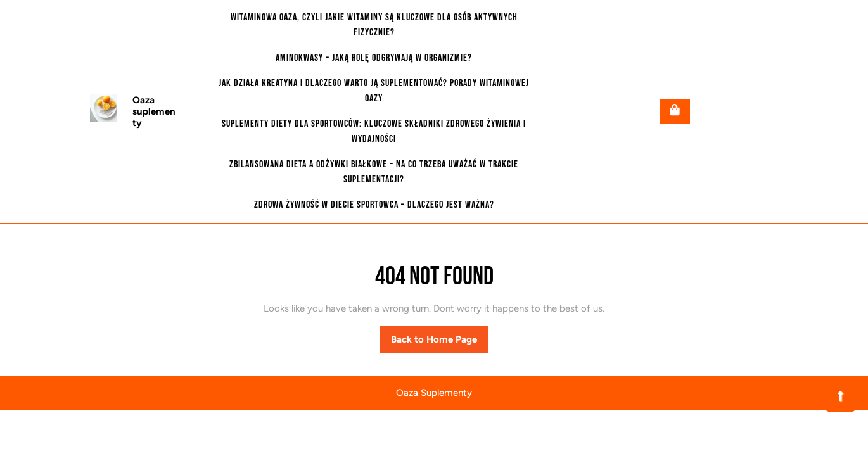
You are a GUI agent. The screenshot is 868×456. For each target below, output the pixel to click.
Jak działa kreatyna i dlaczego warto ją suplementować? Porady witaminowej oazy (374, 91)
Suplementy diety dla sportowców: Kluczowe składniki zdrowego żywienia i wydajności (374, 131)
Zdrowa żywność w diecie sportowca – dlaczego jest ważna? (374, 205)
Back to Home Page (440, 343)
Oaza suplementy (154, 111)
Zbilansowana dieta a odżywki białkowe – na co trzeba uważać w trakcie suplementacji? (374, 172)
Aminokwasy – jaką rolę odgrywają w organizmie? (374, 58)
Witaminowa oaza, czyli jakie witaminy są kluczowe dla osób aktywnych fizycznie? (374, 25)
